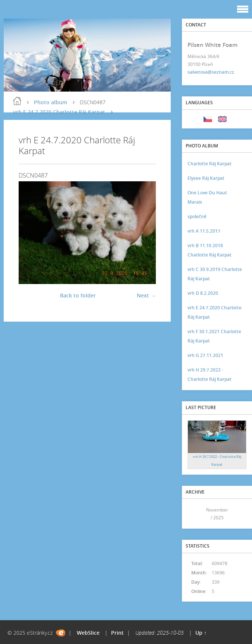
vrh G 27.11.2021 (205, 355)
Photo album (51, 102)
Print (117, 633)
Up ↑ (201, 633)
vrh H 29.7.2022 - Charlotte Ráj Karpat (210, 374)
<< (196, 514)
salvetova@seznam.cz (211, 72)
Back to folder (78, 295)
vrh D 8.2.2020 (203, 293)
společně (197, 216)
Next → (146, 295)
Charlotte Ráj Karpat (210, 164)
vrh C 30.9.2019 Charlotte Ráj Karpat (215, 274)
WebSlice (88, 633)
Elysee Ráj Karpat (206, 178)
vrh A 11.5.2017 (204, 231)
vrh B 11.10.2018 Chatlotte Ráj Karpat (210, 250)
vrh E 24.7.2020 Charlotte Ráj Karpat (59, 112)
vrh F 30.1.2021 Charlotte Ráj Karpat (214, 336)
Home (17, 101)
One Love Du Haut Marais (207, 197)
